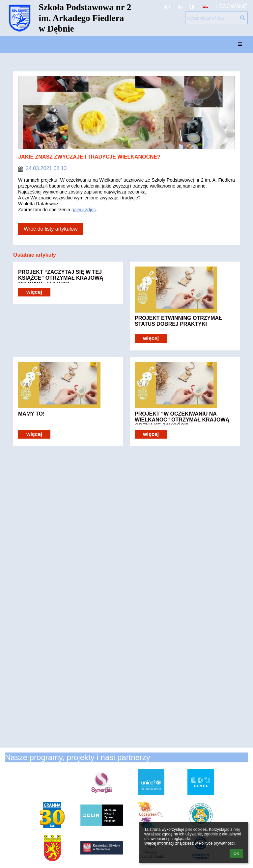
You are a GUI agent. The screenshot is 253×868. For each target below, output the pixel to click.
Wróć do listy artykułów (51, 229)
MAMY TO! (31, 414)
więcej (34, 292)
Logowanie (232, 6)
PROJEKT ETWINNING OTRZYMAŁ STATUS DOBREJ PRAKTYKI (178, 321)
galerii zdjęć (84, 210)
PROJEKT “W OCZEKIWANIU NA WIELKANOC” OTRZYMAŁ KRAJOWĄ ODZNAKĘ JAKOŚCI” (182, 418)
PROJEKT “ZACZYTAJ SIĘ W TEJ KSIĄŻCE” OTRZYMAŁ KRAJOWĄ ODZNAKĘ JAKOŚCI (61, 276)
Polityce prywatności (217, 843)
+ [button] (167, 7)
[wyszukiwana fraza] (216, 18)
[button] (205, 7)
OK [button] (236, 854)
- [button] (180, 7)
